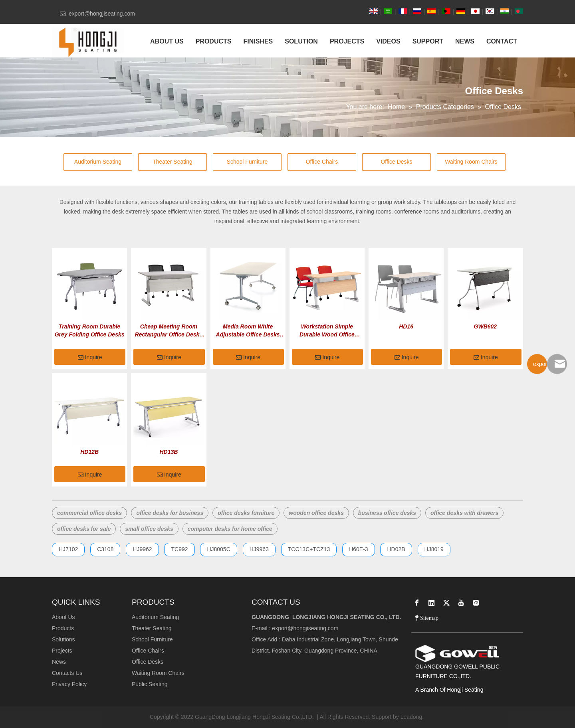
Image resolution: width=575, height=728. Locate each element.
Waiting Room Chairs (471, 162)
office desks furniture (246, 513)
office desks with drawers (464, 513)
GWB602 (486, 326)
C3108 (105, 549)
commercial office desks (89, 513)
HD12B (89, 452)
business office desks (387, 513)
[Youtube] (461, 603)
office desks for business (170, 513)
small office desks (149, 529)
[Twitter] (446, 603)
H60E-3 (358, 549)
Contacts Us (67, 673)
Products (63, 628)
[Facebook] (417, 603)
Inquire (90, 358)
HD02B (396, 549)
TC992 (179, 549)
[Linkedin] (432, 603)
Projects (62, 651)
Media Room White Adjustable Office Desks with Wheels (248, 331)
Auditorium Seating (98, 162)
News (59, 662)
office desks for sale (84, 529)
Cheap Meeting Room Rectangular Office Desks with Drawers (169, 331)
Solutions (63, 639)
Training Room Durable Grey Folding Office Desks (90, 330)
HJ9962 (142, 549)
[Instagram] (476, 603)
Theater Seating (172, 162)
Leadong (411, 717)
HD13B (169, 452)
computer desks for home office (230, 529)
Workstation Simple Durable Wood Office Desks (327, 331)
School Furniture (247, 162)
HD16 (406, 326)
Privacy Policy (69, 684)
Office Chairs (322, 162)
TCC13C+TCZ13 (309, 549)
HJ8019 (434, 549)
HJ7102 (68, 549)
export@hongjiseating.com (305, 628)
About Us (63, 617)
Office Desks (396, 162)
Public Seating (150, 684)
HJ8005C (218, 549)
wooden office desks (316, 513)
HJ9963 (259, 549)
